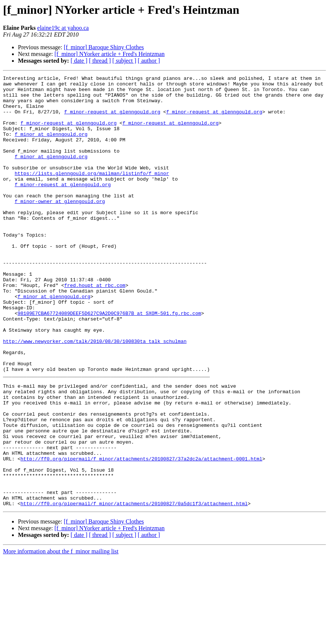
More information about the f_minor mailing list (61, 637)
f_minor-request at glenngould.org (112, 119)
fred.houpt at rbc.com (95, 328)
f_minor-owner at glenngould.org (60, 227)
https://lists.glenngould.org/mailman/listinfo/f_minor (92, 193)
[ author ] (149, 61)
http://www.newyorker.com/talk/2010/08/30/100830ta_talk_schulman (95, 395)
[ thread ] (100, 61)
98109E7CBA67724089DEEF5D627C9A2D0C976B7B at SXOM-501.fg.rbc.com (109, 361)
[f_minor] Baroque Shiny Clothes (104, 47)
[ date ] (79, 61)
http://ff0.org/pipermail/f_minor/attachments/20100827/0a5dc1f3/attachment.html (134, 590)
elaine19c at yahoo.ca (63, 28)
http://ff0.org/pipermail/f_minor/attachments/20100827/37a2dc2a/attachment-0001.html (141, 536)
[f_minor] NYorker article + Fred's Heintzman (110, 54)
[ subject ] (124, 61)
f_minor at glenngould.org (51, 146)
